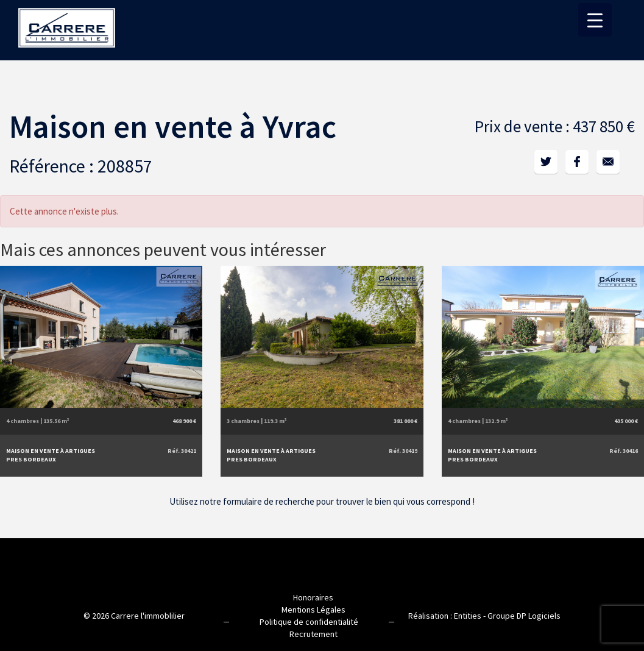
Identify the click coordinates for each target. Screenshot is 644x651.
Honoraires (313, 596)
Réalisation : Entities (445, 614)
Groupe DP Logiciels (524, 614)
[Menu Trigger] (595, 20)
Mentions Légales (313, 608)
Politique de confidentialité (309, 621)
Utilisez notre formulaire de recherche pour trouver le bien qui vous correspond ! (322, 500)
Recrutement (313, 633)
